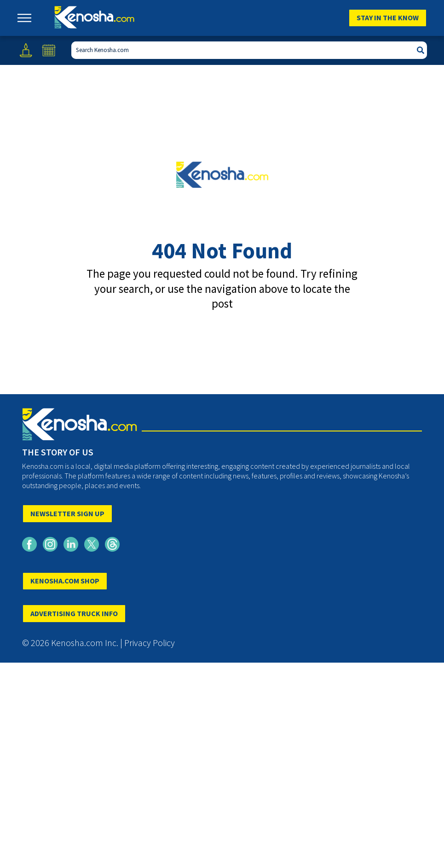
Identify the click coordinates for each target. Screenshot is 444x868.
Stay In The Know (388, 17)
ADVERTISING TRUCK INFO (74, 613)
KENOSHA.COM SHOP (65, 581)
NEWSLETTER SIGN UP (67, 513)
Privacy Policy (150, 643)
